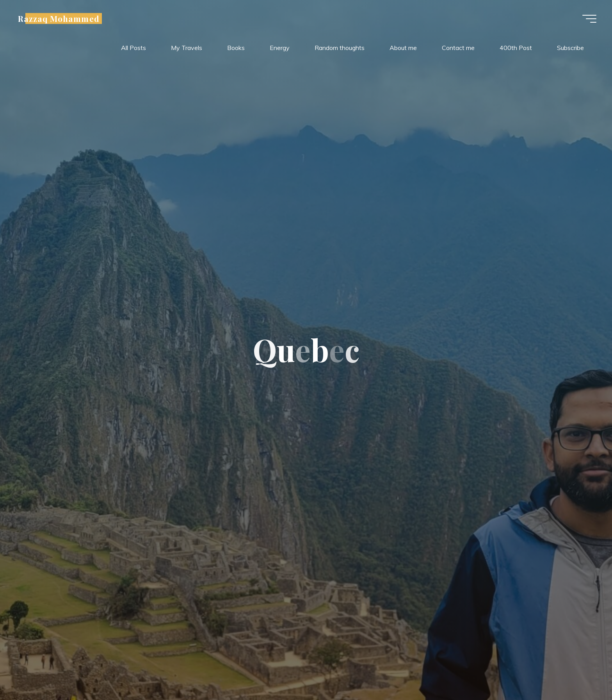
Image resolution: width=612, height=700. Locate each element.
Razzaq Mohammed (59, 18)
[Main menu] (589, 19)
